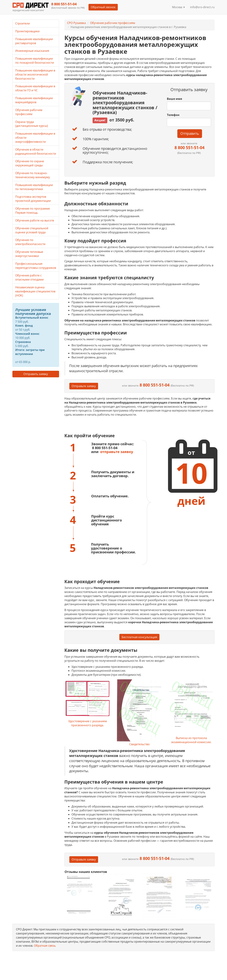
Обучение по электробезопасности (30, 242)
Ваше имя (174, 99)
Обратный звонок (103, 7)
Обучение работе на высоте (35, 220)
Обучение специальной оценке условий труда (32, 230)
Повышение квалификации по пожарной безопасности (35, 61)
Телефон (173, 115)
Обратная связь (45, 946)
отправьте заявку (117, 452)
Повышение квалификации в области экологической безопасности (35, 74)
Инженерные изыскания (32, 51)
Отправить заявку (36, 374)
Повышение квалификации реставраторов (34, 41)
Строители (23, 23)
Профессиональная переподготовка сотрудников (36, 266)
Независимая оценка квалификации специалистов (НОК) (35, 291)
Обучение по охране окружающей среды (30, 163)
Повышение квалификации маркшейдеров (34, 100)
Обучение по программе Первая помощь (33, 211)
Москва (178, 7)
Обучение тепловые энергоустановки (29, 254)
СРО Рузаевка (76, 23)
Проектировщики (27, 31)
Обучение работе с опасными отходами (29, 277)
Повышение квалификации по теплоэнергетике (34, 187)
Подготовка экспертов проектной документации (33, 199)
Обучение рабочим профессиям (113, 23)
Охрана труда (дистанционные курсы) (32, 124)
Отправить (190, 133)
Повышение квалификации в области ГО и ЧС (35, 88)
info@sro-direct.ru (202, 7)
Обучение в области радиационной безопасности (36, 152)
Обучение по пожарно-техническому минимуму (33, 175)
